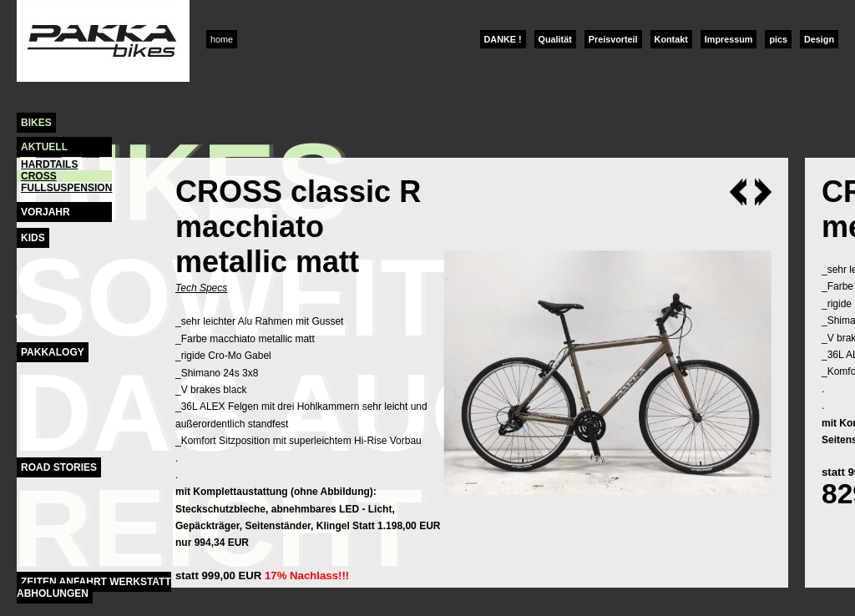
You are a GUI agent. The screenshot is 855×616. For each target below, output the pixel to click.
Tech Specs (201, 288)
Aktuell (44, 147)
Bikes (36, 123)
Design (819, 39)
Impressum (729, 39)
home (222, 39)
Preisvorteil (613, 39)
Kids (33, 238)
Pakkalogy (53, 352)
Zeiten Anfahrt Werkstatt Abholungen (94, 588)
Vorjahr (46, 212)
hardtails (49, 164)
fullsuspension (66, 188)
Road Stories (59, 467)
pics (778, 39)
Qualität (555, 39)
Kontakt (671, 39)
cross (39, 176)
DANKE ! (503, 39)
